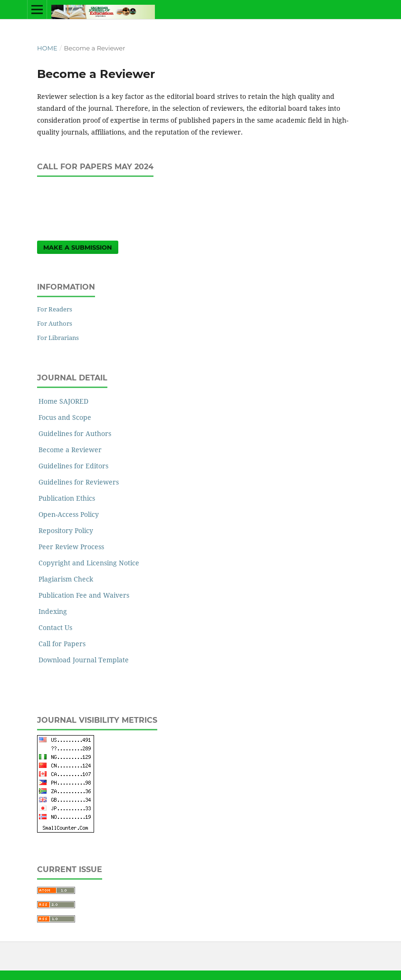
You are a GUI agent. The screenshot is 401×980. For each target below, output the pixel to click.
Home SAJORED (63, 401)
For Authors (55, 323)
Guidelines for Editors (73, 466)
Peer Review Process (71, 547)
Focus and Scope (65, 417)
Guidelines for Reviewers (79, 482)
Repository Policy (66, 530)
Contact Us (55, 627)
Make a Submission (78, 247)
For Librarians (58, 338)
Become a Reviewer (70, 450)
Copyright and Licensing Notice (89, 563)
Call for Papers (62, 644)
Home (47, 48)
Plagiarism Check (66, 579)
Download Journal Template (84, 660)
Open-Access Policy (69, 514)
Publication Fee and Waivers (84, 595)
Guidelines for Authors (75, 433)
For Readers (55, 309)
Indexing (53, 611)
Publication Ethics (67, 498)
